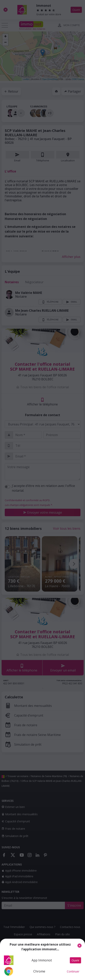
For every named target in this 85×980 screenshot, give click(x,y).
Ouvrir (75, 960)
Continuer (73, 971)
